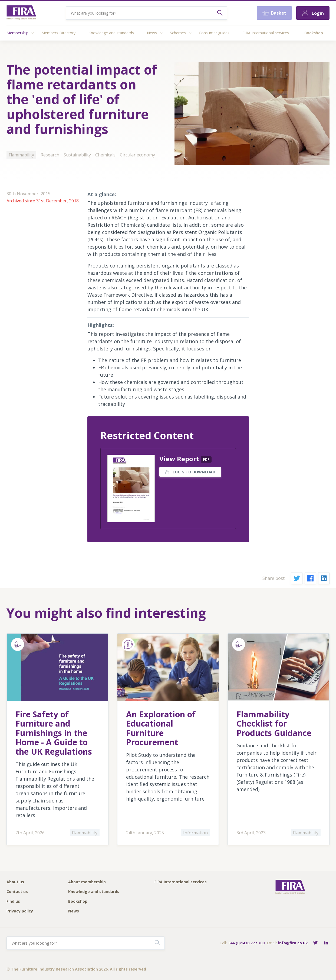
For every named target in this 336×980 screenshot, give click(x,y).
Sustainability (77, 155)
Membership (17, 33)
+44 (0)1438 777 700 (246, 943)
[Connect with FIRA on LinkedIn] (326, 943)
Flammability (21, 155)
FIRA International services (266, 33)
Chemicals (105, 155)
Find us (13, 902)
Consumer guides (214, 33)
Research (50, 155)
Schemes (178, 33)
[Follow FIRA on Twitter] (315, 943)
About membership (87, 882)
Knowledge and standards (111, 33)
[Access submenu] (33, 33)
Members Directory (58, 33)
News (152, 33)
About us (15, 882)
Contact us (17, 892)
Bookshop (314, 33)
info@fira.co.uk (293, 943)
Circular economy (137, 155)
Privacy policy (20, 911)
